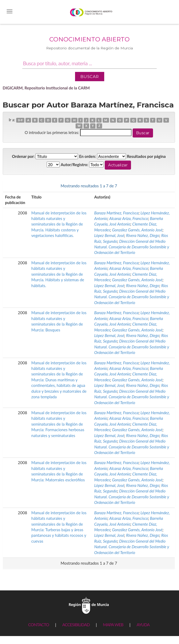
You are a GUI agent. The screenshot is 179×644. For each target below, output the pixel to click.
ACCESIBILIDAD (76, 624)
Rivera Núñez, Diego (143, 235)
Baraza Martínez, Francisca (116, 213)
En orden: (87, 156)
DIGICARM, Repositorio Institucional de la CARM (46, 88)
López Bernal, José (109, 235)
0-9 (20, 120)
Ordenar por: (23, 156)
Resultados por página (146, 156)
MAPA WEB (113, 624)
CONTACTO (39, 624)
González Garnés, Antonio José (137, 230)
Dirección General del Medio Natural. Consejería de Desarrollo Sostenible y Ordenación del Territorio (132, 247)
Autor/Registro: (75, 165)
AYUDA (143, 624)
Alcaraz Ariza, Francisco (129, 218)
